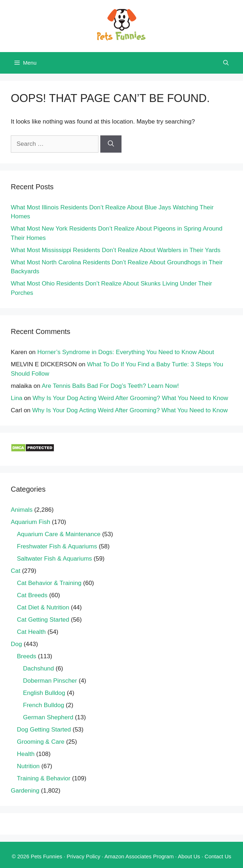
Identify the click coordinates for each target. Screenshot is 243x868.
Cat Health (31, 632)
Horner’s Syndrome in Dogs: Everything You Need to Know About (126, 352)
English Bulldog (44, 693)
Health (26, 754)
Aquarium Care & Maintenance (59, 534)
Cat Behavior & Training (49, 583)
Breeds (27, 656)
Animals (22, 510)
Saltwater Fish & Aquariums (54, 559)
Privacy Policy (84, 856)
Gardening (25, 791)
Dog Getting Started (44, 730)
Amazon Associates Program (139, 856)
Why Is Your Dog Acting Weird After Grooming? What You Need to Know (130, 398)
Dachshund (38, 669)
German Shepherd (48, 717)
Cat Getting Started (43, 620)
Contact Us (218, 856)
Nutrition (28, 766)
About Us (189, 856)
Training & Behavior (44, 778)
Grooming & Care (41, 742)
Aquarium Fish (31, 522)
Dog (16, 644)
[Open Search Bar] (226, 63)
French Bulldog (43, 705)
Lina (17, 398)
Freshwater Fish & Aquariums (57, 546)
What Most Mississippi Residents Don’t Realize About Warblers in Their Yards (116, 250)
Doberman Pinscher (50, 681)
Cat (15, 571)
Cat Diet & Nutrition (43, 607)
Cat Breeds (32, 595)
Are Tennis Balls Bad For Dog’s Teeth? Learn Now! (110, 386)
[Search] (111, 144)
